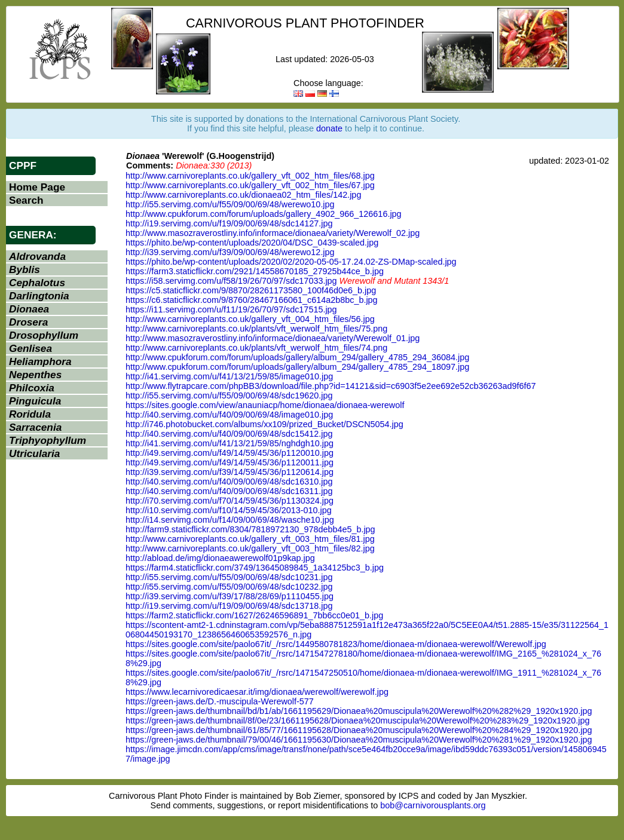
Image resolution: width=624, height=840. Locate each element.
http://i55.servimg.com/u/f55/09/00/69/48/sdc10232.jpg (229, 587)
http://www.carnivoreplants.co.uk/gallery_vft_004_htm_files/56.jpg (250, 319)
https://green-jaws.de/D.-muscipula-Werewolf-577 (220, 701)
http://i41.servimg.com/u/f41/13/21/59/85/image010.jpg (229, 376)
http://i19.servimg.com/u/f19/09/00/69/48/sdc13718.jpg (229, 606)
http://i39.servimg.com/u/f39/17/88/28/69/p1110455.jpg (230, 596)
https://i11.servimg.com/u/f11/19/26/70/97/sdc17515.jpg (231, 309)
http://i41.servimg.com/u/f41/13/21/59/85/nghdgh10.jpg (230, 443)
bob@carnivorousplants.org (433, 805)
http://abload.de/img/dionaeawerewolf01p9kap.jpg (220, 558)
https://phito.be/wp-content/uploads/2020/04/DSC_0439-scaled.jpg (252, 243)
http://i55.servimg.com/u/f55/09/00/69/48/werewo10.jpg (230, 204)
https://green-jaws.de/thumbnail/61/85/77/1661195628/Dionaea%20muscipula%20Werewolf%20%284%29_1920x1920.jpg (359, 730)
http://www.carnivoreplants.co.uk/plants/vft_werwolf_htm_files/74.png (256, 348)
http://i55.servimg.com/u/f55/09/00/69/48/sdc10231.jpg (229, 577)
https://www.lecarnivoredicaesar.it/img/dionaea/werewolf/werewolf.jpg (257, 692)
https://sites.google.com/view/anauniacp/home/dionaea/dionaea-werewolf (265, 405)
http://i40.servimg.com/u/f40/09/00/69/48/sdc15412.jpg (229, 434)
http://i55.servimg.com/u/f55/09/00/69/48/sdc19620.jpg (229, 396)
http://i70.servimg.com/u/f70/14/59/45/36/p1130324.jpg (230, 501)
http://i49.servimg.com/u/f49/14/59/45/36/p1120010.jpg (230, 453)
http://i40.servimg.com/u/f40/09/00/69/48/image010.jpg (229, 415)
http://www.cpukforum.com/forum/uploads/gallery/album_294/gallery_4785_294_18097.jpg (297, 367)
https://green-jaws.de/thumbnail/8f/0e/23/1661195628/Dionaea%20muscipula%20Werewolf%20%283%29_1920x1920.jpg (358, 721)
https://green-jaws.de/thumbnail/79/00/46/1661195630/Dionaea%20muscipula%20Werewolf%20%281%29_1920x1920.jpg (359, 740)
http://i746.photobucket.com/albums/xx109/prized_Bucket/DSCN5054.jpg (264, 424)
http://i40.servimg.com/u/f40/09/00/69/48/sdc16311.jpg (229, 491)
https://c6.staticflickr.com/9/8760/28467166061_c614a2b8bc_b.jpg (252, 300)
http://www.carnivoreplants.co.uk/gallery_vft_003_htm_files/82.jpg (250, 548)
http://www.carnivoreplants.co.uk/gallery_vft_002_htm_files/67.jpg (250, 185)
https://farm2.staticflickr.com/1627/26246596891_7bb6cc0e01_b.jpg (254, 615)
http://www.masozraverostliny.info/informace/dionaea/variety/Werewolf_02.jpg (273, 233)
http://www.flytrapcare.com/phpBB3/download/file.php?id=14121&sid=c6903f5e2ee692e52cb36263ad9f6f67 (331, 386)
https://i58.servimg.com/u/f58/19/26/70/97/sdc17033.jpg (231, 281)
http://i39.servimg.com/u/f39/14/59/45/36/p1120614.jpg (230, 472)
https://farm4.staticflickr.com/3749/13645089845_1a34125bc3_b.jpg (255, 568)
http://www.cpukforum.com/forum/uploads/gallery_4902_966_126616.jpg (264, 214)
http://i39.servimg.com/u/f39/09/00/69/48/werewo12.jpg (230, 252)
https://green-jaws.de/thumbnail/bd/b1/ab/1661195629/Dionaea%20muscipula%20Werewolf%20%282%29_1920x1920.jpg (359, 711)
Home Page (37, 187)
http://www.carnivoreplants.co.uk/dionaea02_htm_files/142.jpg (243, 195)
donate (329, 128)
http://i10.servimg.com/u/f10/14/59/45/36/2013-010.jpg (229, 510)
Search (26, 200)
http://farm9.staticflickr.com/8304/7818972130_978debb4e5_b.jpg (250, 529)
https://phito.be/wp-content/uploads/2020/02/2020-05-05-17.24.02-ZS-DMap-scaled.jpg (291, 262)
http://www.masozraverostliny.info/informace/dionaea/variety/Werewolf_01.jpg (273, 338)
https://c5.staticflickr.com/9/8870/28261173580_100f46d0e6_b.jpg (251, 290)
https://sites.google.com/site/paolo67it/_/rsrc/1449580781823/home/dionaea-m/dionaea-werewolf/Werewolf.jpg (336, 644)
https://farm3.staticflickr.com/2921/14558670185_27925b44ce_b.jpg (255, 271)
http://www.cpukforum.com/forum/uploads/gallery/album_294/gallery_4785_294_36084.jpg (297, 357)
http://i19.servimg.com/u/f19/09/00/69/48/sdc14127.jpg (229, 223)
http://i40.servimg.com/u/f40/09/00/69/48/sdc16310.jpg (229, 482)
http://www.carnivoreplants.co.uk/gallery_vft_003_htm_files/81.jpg (250, 539)
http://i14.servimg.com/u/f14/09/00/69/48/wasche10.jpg (230, 520)
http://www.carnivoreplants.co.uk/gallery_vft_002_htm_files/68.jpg (250, 176)
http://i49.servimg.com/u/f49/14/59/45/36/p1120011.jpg (230, 462)
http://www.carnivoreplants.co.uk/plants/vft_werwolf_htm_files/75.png (256, 329)
